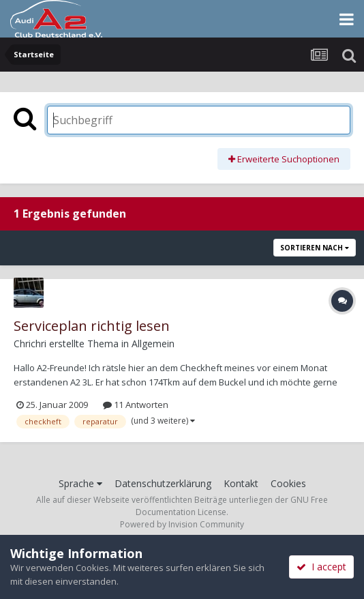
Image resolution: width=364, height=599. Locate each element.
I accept (321, 567)
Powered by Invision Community (182, 524)
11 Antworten (136, 405)
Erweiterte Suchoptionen (284, 159)
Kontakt (241, 483)
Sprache (80, 483)
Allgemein (153, 344)
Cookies (288, 483)
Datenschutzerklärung (163, 483)
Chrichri (30, 344)
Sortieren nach (315, 248)
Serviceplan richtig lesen (92, 326)
